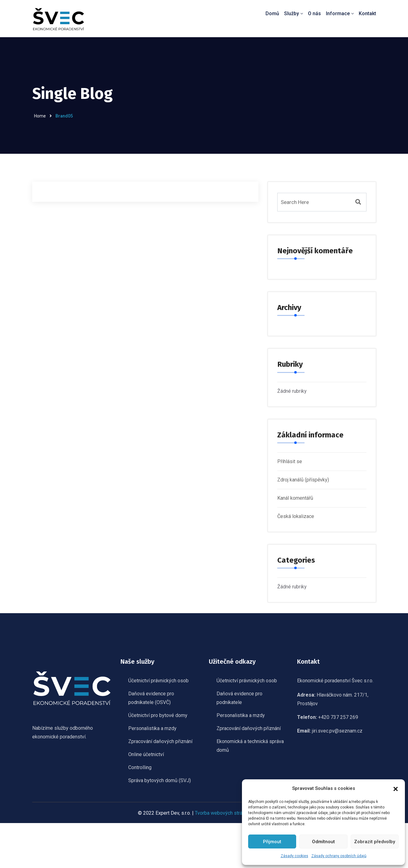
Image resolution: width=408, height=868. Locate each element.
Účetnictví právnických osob (158, 681)
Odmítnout (323, 842)
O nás (314, 13)
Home (40, 116)
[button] (396, 788)
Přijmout (272, 842)
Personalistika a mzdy (152, 729)
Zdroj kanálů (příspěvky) (303, 480)
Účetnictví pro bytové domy (158, 716)
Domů (272, 13)
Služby (292, 13)
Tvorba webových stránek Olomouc (233, 814)
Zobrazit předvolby (375, 842)
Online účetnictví (146, 755)
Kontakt (367, 13)
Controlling (140, 768)
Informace (338, 13)
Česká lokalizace (296, 516)
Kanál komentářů (295, 498)
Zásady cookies (294, 856)
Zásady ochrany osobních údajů (339, 856)
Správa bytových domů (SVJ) (160, 781)
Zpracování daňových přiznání (160, 742)
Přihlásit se (290, 461)
